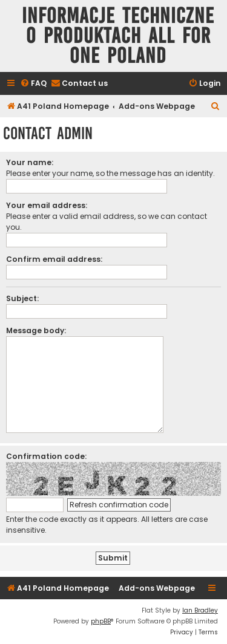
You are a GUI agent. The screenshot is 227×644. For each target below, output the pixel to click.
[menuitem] (33, 84)
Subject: (22, 298)
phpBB (101, 621)
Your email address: (47, 205)
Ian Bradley (200, 610)
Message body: (36, 330)
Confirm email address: (54, 259)
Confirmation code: (46, 456)
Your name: (30, 162)
